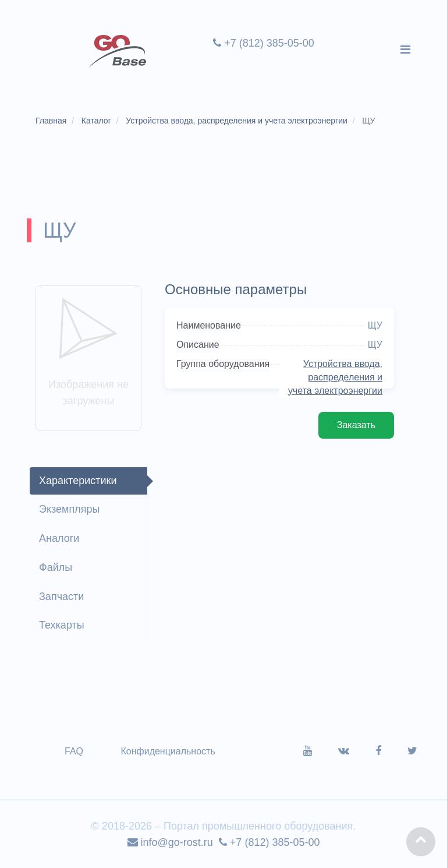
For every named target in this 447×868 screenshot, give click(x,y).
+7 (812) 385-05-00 (264, 43)
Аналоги (59, 538)
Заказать (356, 425)
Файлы (56, 567)
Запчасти (61, 597)
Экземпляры (69, 509)
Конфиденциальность (168, 751)
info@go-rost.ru (170, 842)
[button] (421, 842)
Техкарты (62, 625)
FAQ (74, 751)
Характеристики (78, 481)
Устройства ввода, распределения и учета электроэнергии (335, 377)
